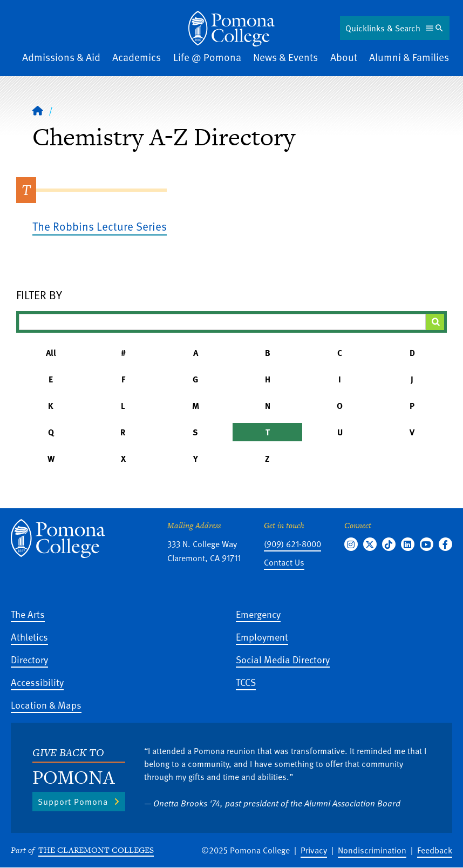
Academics (137, 57)
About (344, 57)
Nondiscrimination (372, 850)
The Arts (28, 614)
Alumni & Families (409, 57)
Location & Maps (46, 705)
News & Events (285, 57)
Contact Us (284, 562)
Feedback (435, 850)
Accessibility (37, 682)
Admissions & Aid (61, 57)
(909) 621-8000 (292, 544)
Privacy (314, 850)
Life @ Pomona (207, 57)
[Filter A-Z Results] (222, 322)
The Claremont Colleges (96, 850)
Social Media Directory (283, 659)
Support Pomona (73, 802)
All (51, 353)
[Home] (38, 110)
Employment (262, 637)
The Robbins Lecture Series (100, 226)
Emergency (258, 614)
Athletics (29, 637)
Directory (29, 659)
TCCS (246, 682)
